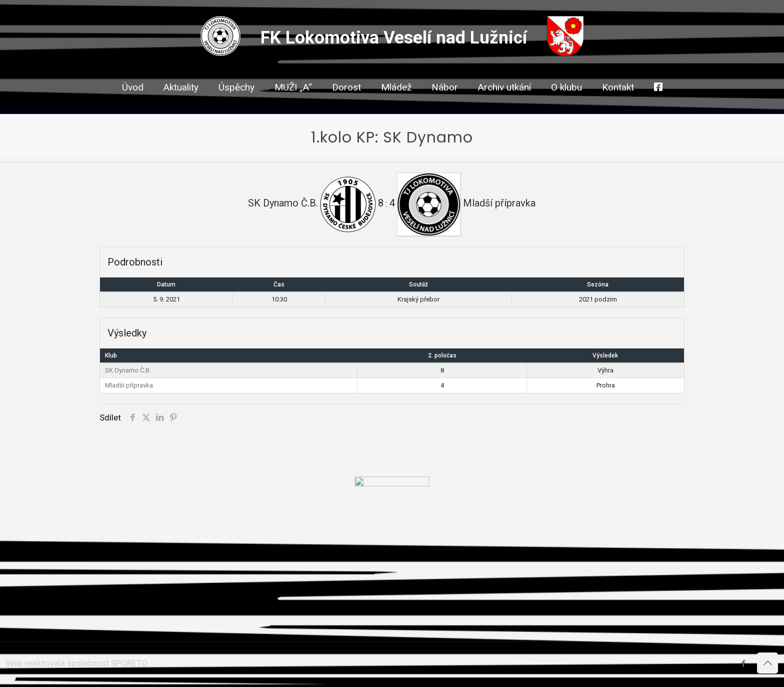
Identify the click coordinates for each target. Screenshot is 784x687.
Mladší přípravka (129, 385)
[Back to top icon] (767, 663)
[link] (346, 105)
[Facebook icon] (743, 663)
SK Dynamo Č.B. (128, 370)
